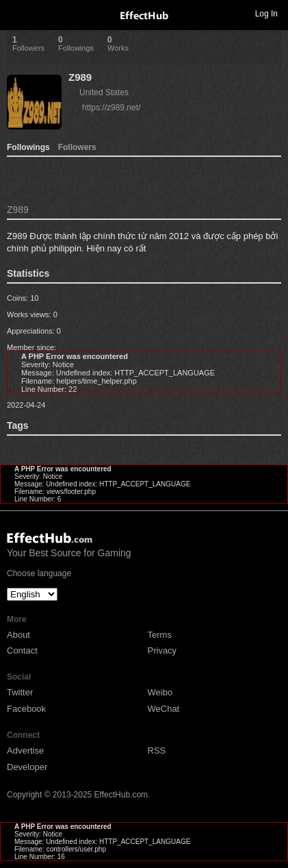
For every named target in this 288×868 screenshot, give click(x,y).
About (18, 635)
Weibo (160, 692)
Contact (22, 650)
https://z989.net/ (111, 108)
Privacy (162, 650)
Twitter (20, 692)
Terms (160, 635)
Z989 (80, 77)
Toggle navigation (16, 13)
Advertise (25, 751)
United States (104, 92)
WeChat (164, 709)
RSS (157, 751)
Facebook (26, 709)
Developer (27, 767)
